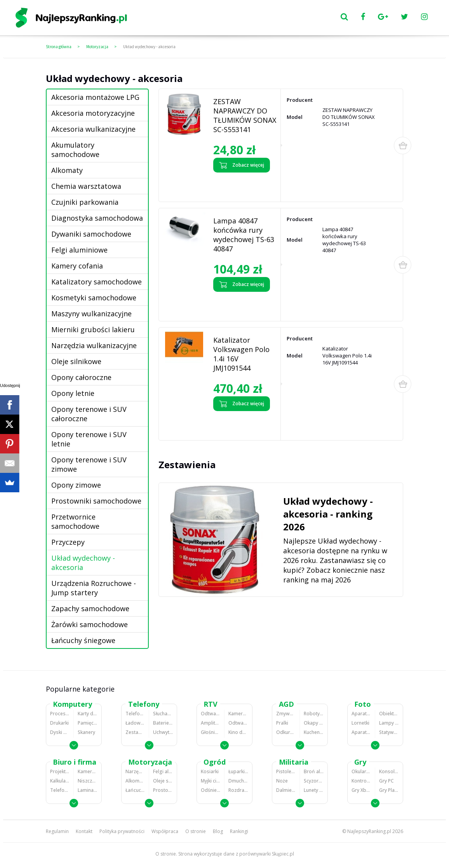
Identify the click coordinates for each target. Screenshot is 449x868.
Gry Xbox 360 (361, 790)
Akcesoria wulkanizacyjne (93, 129)
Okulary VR (361, 771)
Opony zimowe (76, 485)
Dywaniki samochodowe (91, 234)
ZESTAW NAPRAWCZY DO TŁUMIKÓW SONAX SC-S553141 (245, 115)
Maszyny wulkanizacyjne (91, 314)
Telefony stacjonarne (60, 790)
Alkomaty (67, 170)
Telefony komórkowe (135, 714)
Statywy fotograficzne (389, 732)
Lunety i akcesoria (314, 790)
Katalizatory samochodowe (97, 282)
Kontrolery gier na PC (361, 781)
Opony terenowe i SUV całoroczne (89, 414)
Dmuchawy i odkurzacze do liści (238, 781)
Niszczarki (88, 781)
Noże (282, 781)
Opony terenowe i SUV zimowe (89, 464)
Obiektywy (389, 714)
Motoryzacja (97, 47)
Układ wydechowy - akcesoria (149, 47)
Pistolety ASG (286, 771)
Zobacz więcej (242, 165)
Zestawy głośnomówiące (135, 732)
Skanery (86, 732)
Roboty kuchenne (314, 714)
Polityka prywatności (122, 831)
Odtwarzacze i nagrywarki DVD (238, 723)
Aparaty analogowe (361, 732)
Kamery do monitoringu (88, 771)
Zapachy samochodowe (90, 608)
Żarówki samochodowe (90, 624)
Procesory (60, 714)
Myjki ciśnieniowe (211, 781)
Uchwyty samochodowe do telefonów (163, 732)
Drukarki (59, 723)
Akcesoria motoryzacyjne (93, 113)
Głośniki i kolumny (211, 732)
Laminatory (88, 790)
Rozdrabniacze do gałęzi (238, 790)
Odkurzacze (286, 732)
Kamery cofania (77, 266)
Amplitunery (211, 723)
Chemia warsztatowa (86, 186)
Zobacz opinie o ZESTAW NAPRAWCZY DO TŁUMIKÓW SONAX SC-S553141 (243, 185)
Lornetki (360, 723)
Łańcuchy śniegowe (83, 640)
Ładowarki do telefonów (135, 723)
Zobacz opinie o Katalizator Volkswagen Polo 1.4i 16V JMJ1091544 (243, 424)
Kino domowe (238, 732)
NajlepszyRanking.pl (369, 831)
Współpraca (165, 831)
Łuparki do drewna (238, 771)
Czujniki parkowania (85, 202)
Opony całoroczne (81, 377)
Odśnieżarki (211, 790)
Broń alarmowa (314, 771)
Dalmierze (286, 790)
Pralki (282, 723)
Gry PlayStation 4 (389, 790)
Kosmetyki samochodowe (94, 298)
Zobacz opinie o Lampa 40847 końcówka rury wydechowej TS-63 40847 (239, 304)
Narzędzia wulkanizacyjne (94, 345)
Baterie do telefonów (163, 723)
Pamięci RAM (88, 723)
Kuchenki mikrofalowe (314, 732)
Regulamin (57, 831)
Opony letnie (73, 393)
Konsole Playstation (389, 771)
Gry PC (386, 781)
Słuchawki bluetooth (163, 714)
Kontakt (84, 831)
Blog (218, 831)
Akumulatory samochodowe (75, 150)
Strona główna (59, 47)
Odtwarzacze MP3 (211, 714)
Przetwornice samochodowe (75, 521)
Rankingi (239, 831)
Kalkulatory (60, 781)
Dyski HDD (60, 732)
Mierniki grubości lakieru (93, 329)
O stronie (196, 831)
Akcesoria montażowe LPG (95, 97)
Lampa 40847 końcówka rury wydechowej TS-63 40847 (244, 235)
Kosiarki (210, 771)
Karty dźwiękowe (88, 714)
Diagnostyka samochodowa (97, 218)
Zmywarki (286, 714)
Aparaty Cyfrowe (361, 714)
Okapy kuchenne (314, 723)
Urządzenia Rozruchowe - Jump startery (94, 588)
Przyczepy (68, 542)
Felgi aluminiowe (79, 250)
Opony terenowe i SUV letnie (89, 439)
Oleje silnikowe (76, 361)
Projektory (60, 771)
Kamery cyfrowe (238, 714)
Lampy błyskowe (389, 723)
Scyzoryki (314, 781)
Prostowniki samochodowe (96, 501)
